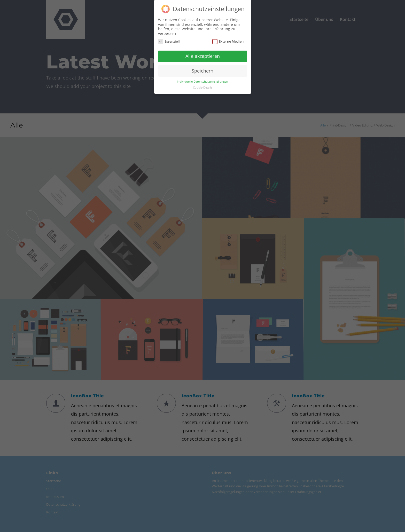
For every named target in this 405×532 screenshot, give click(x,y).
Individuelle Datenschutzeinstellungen (202, 81)
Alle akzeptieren (203, 56)
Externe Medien (228, 41)
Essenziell (169, 41)
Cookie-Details (203, 87)
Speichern (202, 70)
